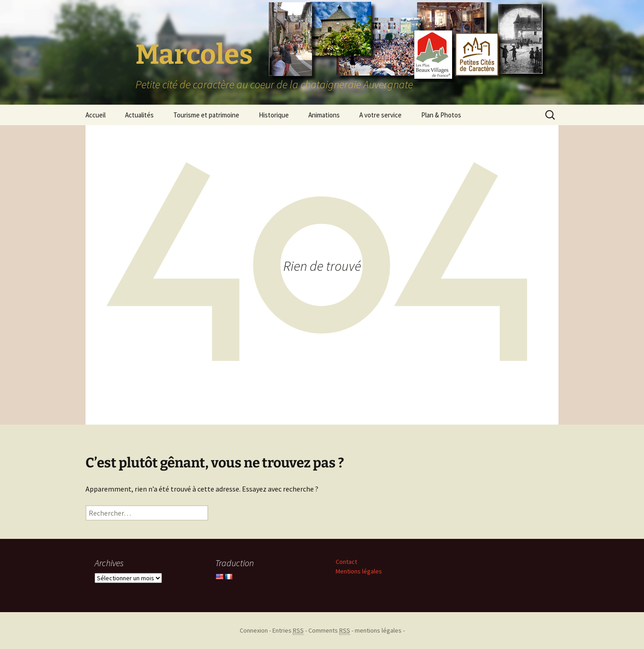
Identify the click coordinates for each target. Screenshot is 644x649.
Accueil (96, 115)
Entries (288, 631)
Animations (324, 115)
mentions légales (378, 630)
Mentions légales (359, 571)
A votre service (380, 115)
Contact (346, 562)
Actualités (139, 115)
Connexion (254, 630)
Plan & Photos (441, 115)
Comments (329, 631)
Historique (274, 115)
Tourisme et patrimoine (206, 115)
